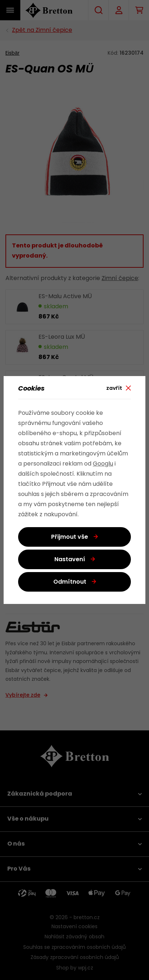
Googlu (103, 464)
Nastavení (70, 560)
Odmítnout (70, 582)
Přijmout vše (70, 537)
